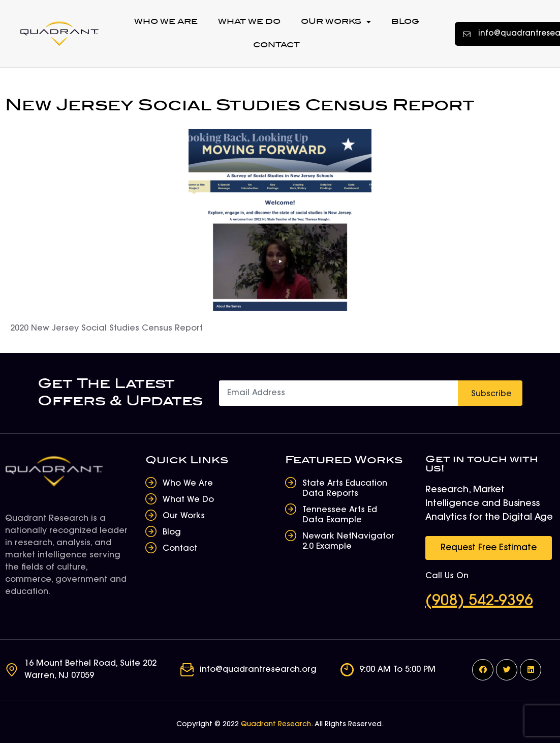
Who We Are (166, 22)
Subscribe (491, 394)
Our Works (336, 22)
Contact (276, 45)
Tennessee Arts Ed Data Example (340, 515)
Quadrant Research (276, 725)
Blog (405, 22)
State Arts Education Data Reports (345, 489)
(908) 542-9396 (479, 602)
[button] (489, 548)
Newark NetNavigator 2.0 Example (348, 542)
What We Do (249, 22)
